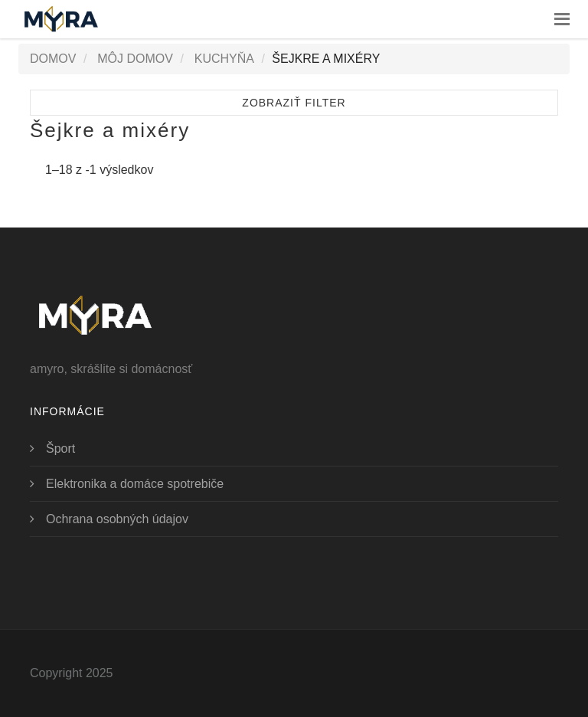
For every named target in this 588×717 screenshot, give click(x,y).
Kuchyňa (224, 59)
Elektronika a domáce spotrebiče (135, 484)
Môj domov (135, 59)
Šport (60, 449)
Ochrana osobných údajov (117, 519)
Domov (53, 59)
